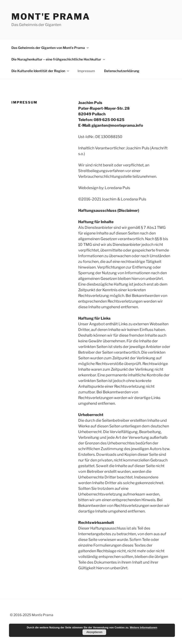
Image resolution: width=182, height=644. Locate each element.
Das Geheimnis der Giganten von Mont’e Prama (50, 48)
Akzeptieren (94, 632)
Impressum (86, 71)
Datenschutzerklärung (122, 71)
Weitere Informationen (144, 627)
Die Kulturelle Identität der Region (41, 71)
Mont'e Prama (51, 17)
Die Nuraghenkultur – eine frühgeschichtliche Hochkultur (59, 59)
